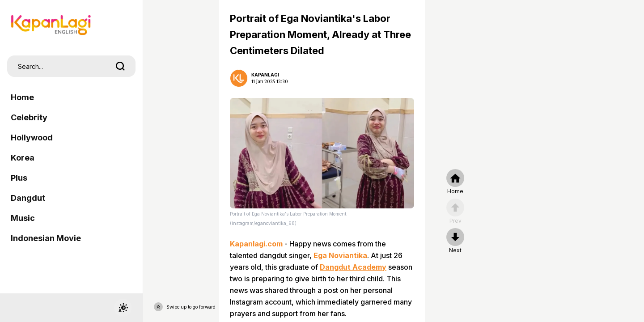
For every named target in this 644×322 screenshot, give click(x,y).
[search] (120, 66)
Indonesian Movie (46, 238)
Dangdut (28, 198)
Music (23, 218)
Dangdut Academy (353, 267)
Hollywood (32, 138)
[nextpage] (455, 241)
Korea (23, 158)
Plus (19, 178)
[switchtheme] (123, 308)
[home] (455, 182)
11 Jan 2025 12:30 (270, 82)
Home (22, 97)
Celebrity (29, 117)
